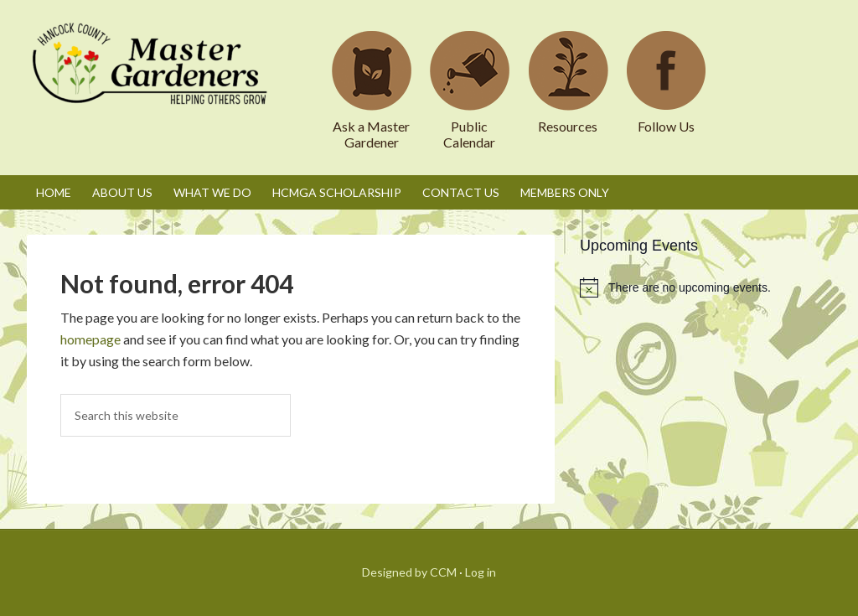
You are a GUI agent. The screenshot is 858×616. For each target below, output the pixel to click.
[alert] (706, 287)
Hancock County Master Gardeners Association (152, 80)
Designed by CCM (409, 572)
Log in (481, 572)
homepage (90, 339)
